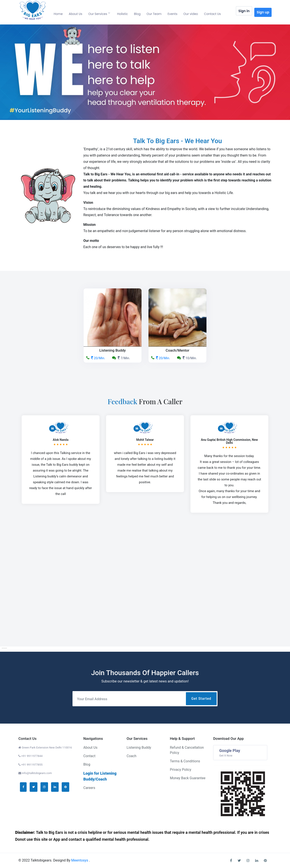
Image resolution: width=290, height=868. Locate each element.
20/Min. (96, 358)
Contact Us (212, 14)
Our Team (154, 14)
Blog (137, 14)
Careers (89, 788)
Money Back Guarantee (188, 778)
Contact (89, 756)
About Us (76, 14)
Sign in (244, 12)
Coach (131, 756)
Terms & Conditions (185, 761)
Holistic (122, 14)
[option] (145, 72)
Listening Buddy (139, 748)
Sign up (263, 12)
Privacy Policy (181, 770)
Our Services (99, 14)
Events (172, 14)
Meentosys (80, 860)
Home (58, 14)
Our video (191, 14)
